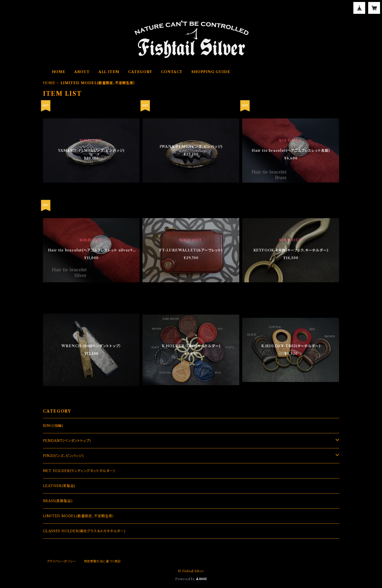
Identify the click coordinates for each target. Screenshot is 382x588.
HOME (59, 72)
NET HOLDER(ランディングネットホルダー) (79, 471)
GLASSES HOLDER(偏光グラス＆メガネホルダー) (84, 531)
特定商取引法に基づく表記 (102, 561)
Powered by (191, 579)
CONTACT (172, 72)
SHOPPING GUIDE (211, 72)
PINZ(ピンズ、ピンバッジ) (63, 456)
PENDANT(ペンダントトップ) (67, 441)
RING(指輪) (53, 426)
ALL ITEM (109, 72)
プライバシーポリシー (61, 561)
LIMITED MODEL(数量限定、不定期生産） (79, 516)
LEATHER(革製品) (59, 486)
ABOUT (82, 72)
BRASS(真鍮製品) (58, 501)
